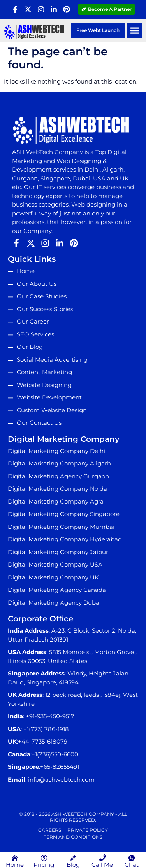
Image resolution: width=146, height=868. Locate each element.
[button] (135, 31)
